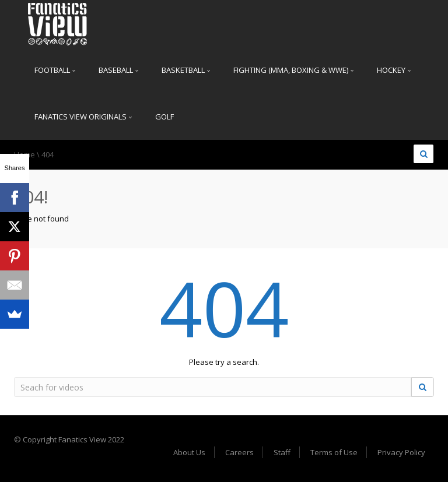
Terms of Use (334, 452)
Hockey (394, 70)
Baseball (118, 70)
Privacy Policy (401, 452)
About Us (189, 452)
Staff (282, 452)
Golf (164, 117)
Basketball (186, 70)
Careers (239, 452)
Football (55, 70)
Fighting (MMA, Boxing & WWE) (293, 70)
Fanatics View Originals (83, 117)
